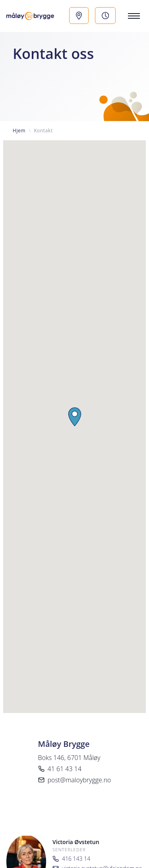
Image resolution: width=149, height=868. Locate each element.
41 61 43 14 (60, 769)
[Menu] (132, 16)
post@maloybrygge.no (75, 780)
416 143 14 (71, 859)
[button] (75, 417)
